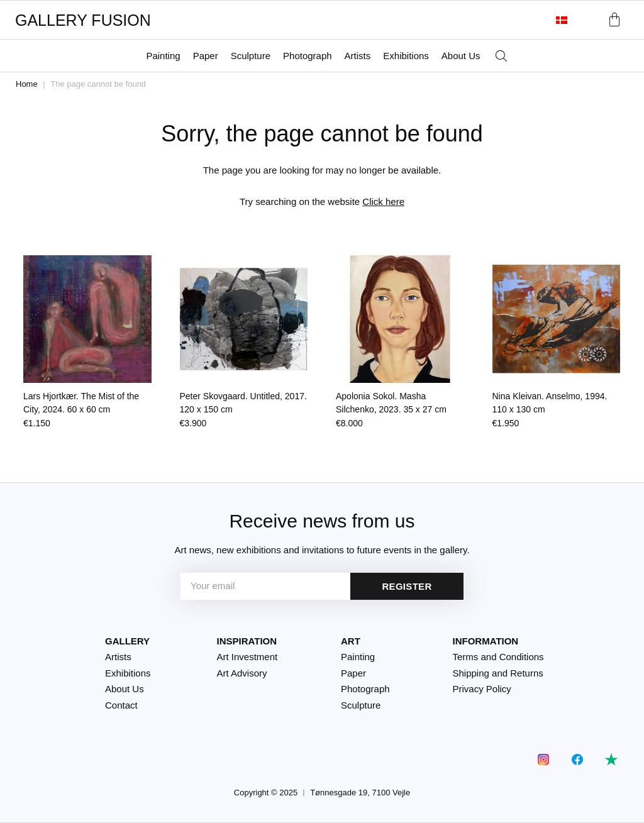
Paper (206, 56)
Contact (121, 705)
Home (27, 84)
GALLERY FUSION (83, 20)
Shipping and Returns (498, 673)
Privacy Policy (482, 689)
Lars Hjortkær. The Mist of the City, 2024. (81, 403)
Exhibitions (406, 56)
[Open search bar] (501, 56)
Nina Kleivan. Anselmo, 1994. (550, 403)
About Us (461, 56)
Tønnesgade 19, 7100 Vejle (360, 793)
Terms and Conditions (498, 657)
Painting (163, 56)
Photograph (308, 56)
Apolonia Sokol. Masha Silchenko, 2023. (391, 403)
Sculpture (251, 56)
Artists (358, 56)
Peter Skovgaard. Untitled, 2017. (243, 403)
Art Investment (247, 657)
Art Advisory (242, 673)
